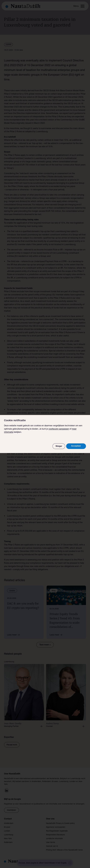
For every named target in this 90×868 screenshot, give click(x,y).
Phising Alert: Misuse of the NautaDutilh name (64, 850)
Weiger (59, 446)
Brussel (7, 827)
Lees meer (14, 635)
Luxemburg (9, 835)
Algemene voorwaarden (56, 827)
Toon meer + (45, 645)
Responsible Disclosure (55, 835)
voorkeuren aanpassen (59, 429)
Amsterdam (9, 823)
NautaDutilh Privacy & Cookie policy (60, 823)
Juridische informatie (54, 839)
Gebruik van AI (52, 846)
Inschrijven (11, 810)
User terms (50, 843)
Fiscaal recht (12, 745)
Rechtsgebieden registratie (57, 831)
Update (8, 45)
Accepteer (76, 446)
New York (8, 839)
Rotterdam (8, 843)
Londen (7, 831)
